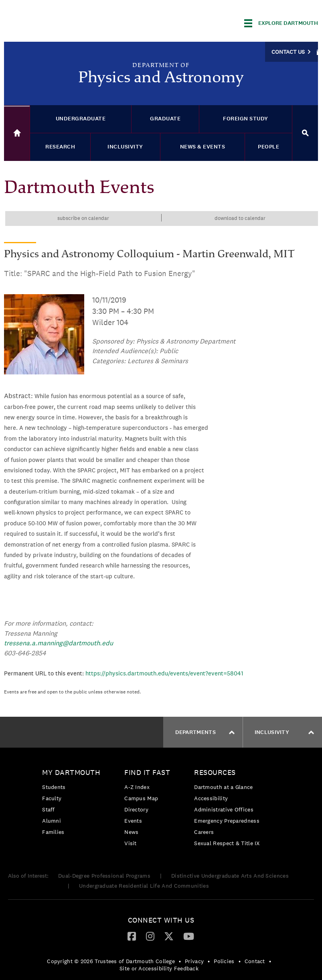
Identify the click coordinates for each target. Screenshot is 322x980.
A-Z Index (137, 787)
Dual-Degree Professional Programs (104, 876)
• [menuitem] (180, 961)
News (131, 832)
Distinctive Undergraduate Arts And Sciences (230, 876)
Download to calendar (240, 218)
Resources (215, 772)
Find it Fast (147, 772)
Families (53, 832)
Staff (49, 809)
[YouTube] (189, 936)
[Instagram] (150, 936)
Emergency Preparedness (227, 821)
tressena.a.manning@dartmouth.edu (59, 643)
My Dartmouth (71, 772)
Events (133, 821)
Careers (204, 832)
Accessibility (211, 798)
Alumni (52, 821)
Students (54, 787)
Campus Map (141, 798)
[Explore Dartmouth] (281, 23)
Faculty (52, 798)
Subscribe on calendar (83, 218)
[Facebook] (132, 936)
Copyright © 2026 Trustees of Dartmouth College (111, 961)
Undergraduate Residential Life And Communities (144, 886)
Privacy (194, 961)
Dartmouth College (67, 22)
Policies (224, 961)
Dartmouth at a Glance (223, 787)
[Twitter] (169, 936)
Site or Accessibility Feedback (159, 968)
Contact (255, 961)
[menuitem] (73, 804)
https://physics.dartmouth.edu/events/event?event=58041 (164, 673)
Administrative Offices (224, 809)
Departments (205, 732)
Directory (136, 809)
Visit (131, 843)
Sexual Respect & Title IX (227, 843)
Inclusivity (284, 732)
